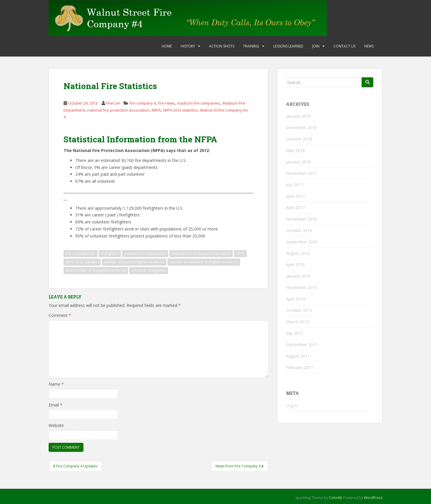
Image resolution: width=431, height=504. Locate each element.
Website (56, 425)
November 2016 (301, 219)
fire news (166, 103)
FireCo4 (113, 103)
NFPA (156, 110)
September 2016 (302, 242)
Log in (292, 405)
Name (56, 384)
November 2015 (301, 287)
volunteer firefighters (149, 270)
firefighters (110, 253)
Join (316, 46)
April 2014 (295, 299)
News (369, 46)
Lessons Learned (288, 46)
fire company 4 (143, 103)
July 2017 (295, 185)
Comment (60, 315)
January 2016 (298, 276)
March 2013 (297, 322)
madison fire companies (199, 103)
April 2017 (295, 207)
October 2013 (299, 310)
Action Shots (222, 46)
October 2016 (299, 230)
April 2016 (295, 265)
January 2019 (298, 116)
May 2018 (295, 150)
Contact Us (344, 46)
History (188, 46)
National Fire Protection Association (201, 253)
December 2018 (301, 128)
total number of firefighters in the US (96, 270)
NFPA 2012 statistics (180, 110)
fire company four (81, 253)
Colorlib (336, 498)
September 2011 (302, 345)
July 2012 (295, 333)
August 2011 (298, 356)
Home (167, 46)
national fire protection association (118, 110)
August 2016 (298, 253)
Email (55, 405)
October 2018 (299, 139)
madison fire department (145, 253)
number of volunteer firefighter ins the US (204, 262)
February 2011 (300, 367)
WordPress (373, 498)
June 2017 (295, 196)
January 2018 (298, 162)
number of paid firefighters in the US (134, 262)
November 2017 (301, 173)
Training (251, 46)
